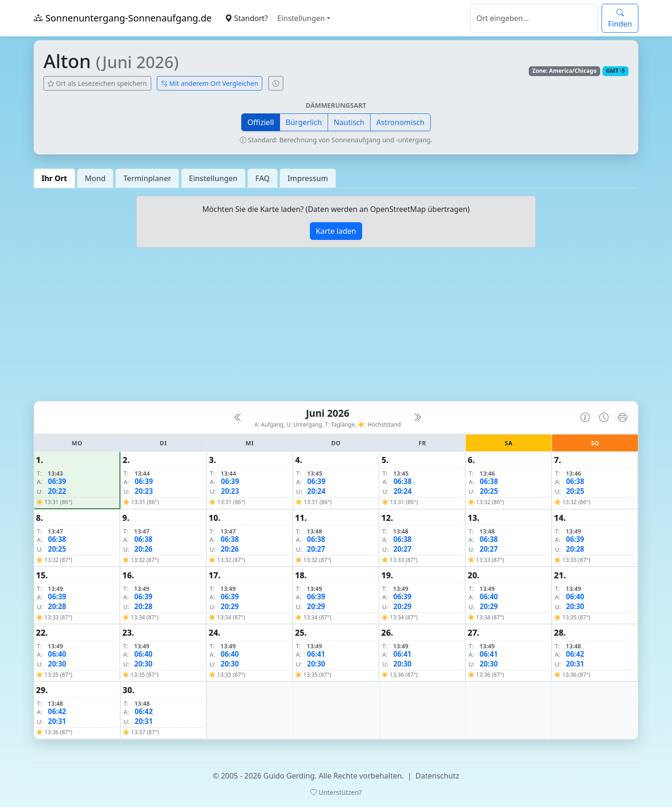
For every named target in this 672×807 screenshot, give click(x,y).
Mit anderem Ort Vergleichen (210, 83)
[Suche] (534, 18)
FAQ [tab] (262, 178)
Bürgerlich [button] (304, 122)
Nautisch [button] (349, 122)
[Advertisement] (336, 328)
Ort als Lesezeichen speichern (97, 83)
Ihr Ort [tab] (54, 178)
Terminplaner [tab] (147, 178)
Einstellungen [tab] (213, 178)
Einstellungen (301, 18)
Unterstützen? (336, 792)
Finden (620, 18)
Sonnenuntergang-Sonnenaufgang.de (123, 18)
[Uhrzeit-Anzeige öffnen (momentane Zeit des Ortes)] (276, 83)
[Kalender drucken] (623, 417)
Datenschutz (437, 776)
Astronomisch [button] (400, 122)
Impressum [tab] (308, 178)
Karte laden (336, 231)
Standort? (246, 18)
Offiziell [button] (261, 122)
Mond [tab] (95, 178)
